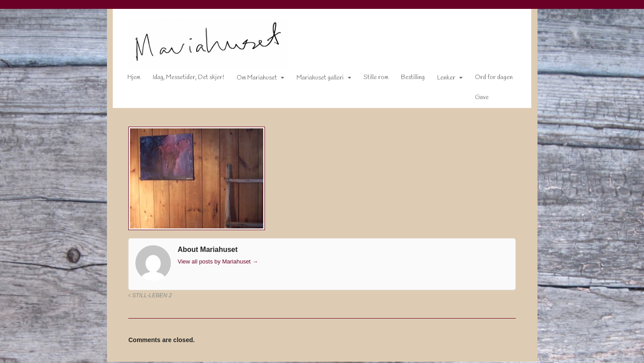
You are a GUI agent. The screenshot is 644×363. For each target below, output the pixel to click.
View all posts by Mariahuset (212, 263)
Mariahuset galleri (314, 80)
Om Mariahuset (251, 80)
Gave (476, 99)
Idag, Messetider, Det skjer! (183, 79)
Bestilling (407, 79)
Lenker (441, 80)
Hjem (128, 79)
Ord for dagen (488, 79)
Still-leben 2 (144, 297)
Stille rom (370, 79)
